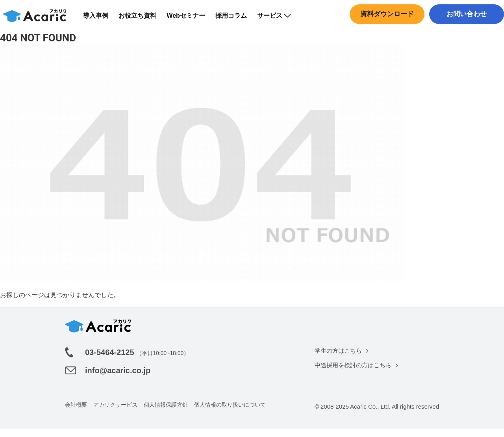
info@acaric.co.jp (118, 378)
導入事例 (101, 20)
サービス (279, 20)
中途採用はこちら (465, 33)
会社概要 (76, 413)
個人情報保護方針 (166, 413)
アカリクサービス (115, 413)
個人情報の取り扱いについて (230, 413)
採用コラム (236, 20)
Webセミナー (191, 20)
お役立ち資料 (143, 20)
